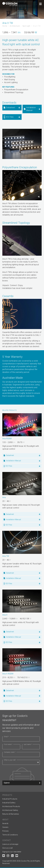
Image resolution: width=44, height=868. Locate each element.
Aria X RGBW (8, 674)
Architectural (15, 26)
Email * (7, 737)
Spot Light (26, 26)
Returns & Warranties (11, 814)
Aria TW (6, 556)
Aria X (5, 615)
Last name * (28, 744)
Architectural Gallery (10, 810)
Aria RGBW (7, 439)
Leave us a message (10, 844)
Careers (5, 827)
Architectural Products (11, 806)
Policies (5, 831)
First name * (8, 744)
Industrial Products (10, 799)
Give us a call (8, 848)
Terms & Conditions (10, 835)
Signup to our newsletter (12, 852)
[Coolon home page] (10, 4)
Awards (5, 823)
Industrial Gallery (9, 803)
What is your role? (10, 760)
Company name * (10, 752)
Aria (4, 497)
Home (5, 26)
